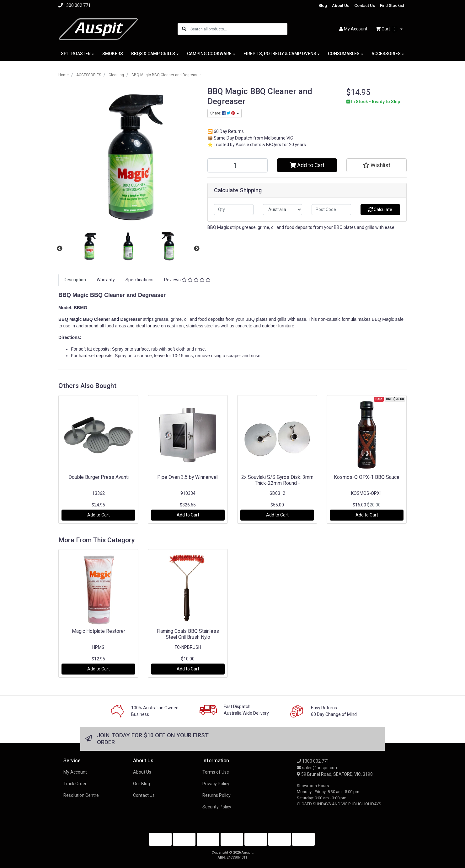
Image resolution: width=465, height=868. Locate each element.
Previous (60, 249)
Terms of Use (216, 772)
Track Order (75, 784)
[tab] (75, 280)
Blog (323, 5)
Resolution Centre (81, 795)
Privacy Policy (216, 784)
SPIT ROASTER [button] (76, 54)
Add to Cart (307, 165)
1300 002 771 (313, 761)
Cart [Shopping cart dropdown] (387, 29)
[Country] (283, 210)
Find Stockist (392, 5)
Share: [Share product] (223, 113)
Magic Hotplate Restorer (99, 631)
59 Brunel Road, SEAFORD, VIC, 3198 (335, 774)
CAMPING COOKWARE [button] (209, 54)
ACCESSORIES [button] (386, 54)
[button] (377, 165)
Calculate (380, 209)
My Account (75, 772)
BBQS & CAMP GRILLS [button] (153, 54)
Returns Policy (216, 795)
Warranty (106, 280)
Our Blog (142, 784)
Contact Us (365, 5)
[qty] (234, 210)
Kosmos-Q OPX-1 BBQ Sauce (367, 477)
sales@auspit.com (318, 768)
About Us (341, 5)
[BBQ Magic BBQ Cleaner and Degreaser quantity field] (238, 165)
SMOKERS (113, 54)
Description (75, 280)
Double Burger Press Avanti (99, 477)
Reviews (187, 280)
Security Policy (217, 807)
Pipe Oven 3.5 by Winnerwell (188, 477)
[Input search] (239, 29)
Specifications (139, 280)
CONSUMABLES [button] (344, 54)
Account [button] (353, 29)
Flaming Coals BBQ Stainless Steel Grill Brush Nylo (188, 634)
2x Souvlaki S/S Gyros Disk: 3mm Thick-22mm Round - (277, 480)
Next (197, 249)
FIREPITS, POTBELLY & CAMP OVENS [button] (280, 54)
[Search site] (184, 29)
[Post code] (331, 210)
